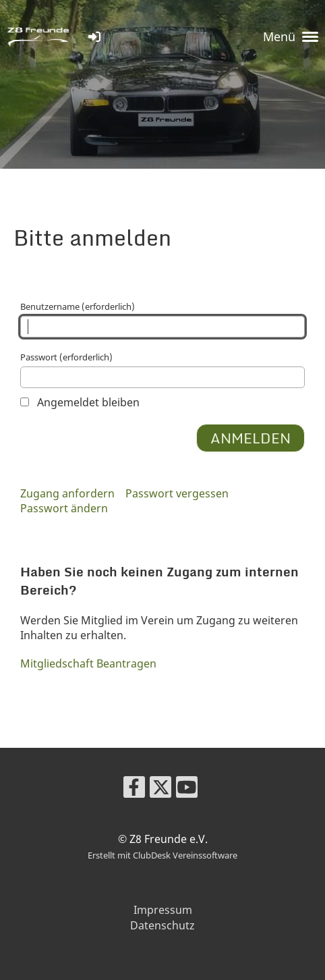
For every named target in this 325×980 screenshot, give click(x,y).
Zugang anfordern (67, 493)
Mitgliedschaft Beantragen (88, 663)
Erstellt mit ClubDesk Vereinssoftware (162, 855)
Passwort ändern (64, 508)
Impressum (163, 910)
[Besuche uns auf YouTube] (187, 789)
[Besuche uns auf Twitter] (160, 789)
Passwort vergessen (177, 493)
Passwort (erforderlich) (162, 370)
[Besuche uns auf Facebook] (134, 789)
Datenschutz (162, 925)
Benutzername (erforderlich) (162, 319)
